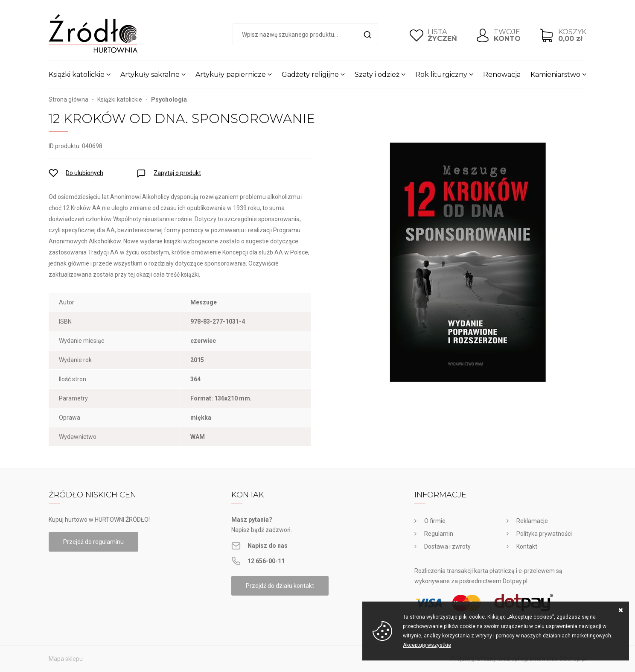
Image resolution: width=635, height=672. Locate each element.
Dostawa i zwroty (447, 546)
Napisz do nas (268, 546)
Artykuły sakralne (150, 75)
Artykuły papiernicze (231, 75)
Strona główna (68, 99)
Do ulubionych (84, 173)
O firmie (435, 521)
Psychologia (169, 99)
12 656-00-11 (266, 561)
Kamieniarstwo (555, 75)
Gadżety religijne (310, 75)
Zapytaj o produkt (177, 173)
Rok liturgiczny (441, 75)
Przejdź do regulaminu (93, 542)
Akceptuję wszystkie (427, 645)
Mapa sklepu (66, 659)
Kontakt (527, 546)
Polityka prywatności (544, 534)
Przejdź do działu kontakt (280, 586)
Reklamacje (532, 521)
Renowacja (502, 75)
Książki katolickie (77, 75)
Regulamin (439, 534)
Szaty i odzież (377, 75)
